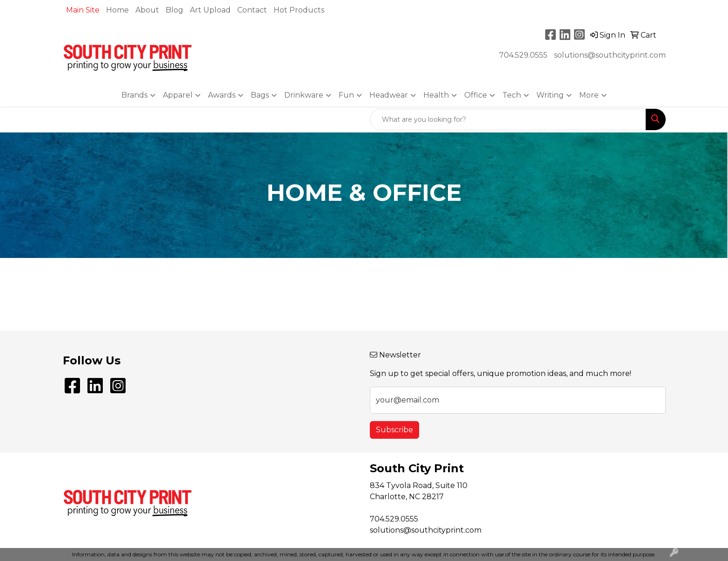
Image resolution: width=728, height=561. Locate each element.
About (147, 10)
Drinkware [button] (304, 95)
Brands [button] (134, 95)
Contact (252, 10)
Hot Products (299, 10)
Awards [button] (222, 95)
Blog (174, 10)
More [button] (589, 95)
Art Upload (210, 10)
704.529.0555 (523, 55)
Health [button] (436, 95)
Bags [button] (260, 95)
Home (117, 10)
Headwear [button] (389, 95)
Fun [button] (346, 95)
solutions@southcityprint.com (610, 55)
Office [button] (476, 95)
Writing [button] (550, 95)
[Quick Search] (508, 119)
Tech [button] (512, 95)
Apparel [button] (178, 95)
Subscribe (394, 430)
